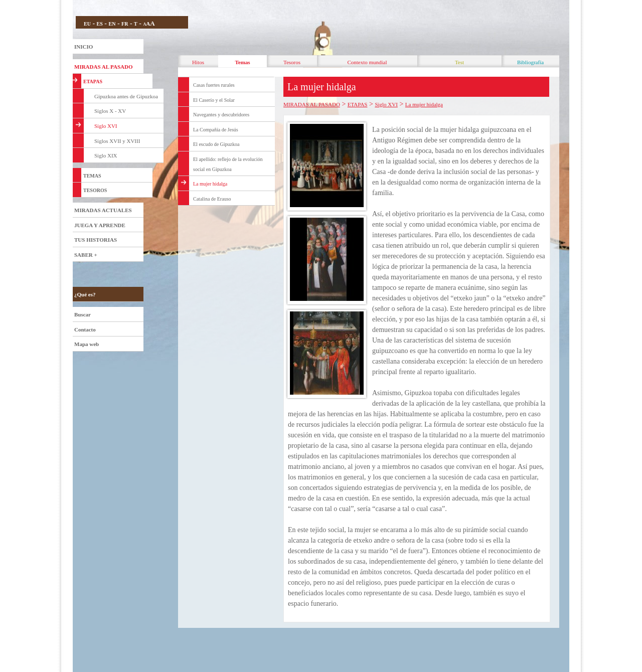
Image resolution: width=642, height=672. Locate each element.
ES (100, 24)
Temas (242, 62)
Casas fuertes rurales (214, 85)
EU (87, 24)
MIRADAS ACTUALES (103, 210)
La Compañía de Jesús (216, 130)
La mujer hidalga (210, 184)
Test (459, 62)
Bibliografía (530, 62)
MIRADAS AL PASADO (104, 67)
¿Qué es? (85, 294)
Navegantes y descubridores (221, 115)
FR (125, 24)
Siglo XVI (106, 126)
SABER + (86, 255)
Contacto (85, 329)
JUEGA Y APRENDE (100, 225)
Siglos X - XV (110, 111)
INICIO (84, 47)
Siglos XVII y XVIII (117, 141)
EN (112, 24)
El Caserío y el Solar (214, 100)
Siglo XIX (106, 155)
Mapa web (87, 344)
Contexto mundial (367, 62)
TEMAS (92, 176)
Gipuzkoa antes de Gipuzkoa (126, 96)
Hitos (198, 62)
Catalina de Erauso (212, 199)
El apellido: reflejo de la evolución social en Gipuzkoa (228, 164)
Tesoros (292, 62)
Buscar (83, 314)
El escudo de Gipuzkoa (216, 144)
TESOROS (95, 190)
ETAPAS (93, 81)
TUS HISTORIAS (96, 240)
